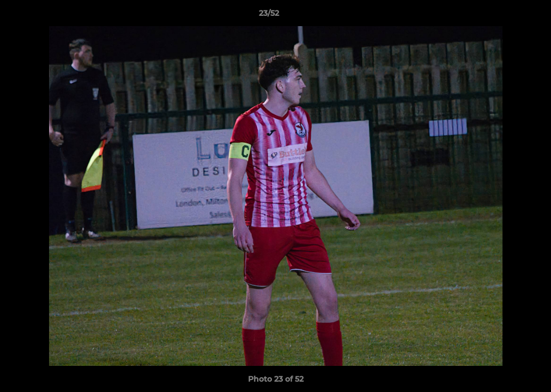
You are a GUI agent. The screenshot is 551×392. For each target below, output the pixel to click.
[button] (505, 16)
